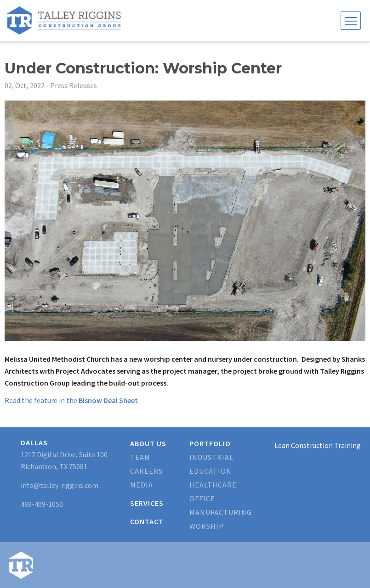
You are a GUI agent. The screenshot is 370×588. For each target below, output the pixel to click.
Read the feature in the (71, 400)
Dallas (34, 442)
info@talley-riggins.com (60, 485)
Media (142, 485)
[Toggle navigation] (351, 21)
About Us (148, 443)
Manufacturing (221, 512)
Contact (147, 521)
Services (147, 503)
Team (140, 457)
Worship (207, 526)
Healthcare (213, 485)
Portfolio (210, 443)
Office (202, 498)
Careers (146, 471)
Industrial (211, 457)
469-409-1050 (42, 504)
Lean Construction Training (318, 445)
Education (211, 471)
